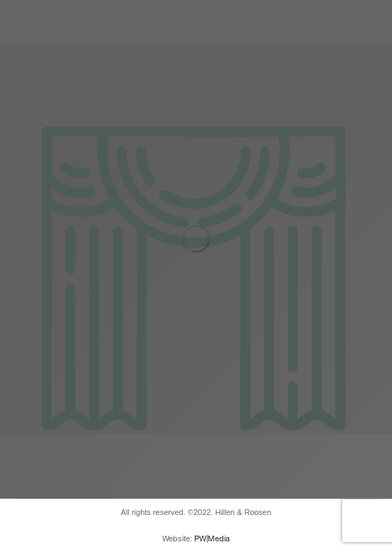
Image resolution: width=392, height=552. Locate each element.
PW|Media (212, 538)
